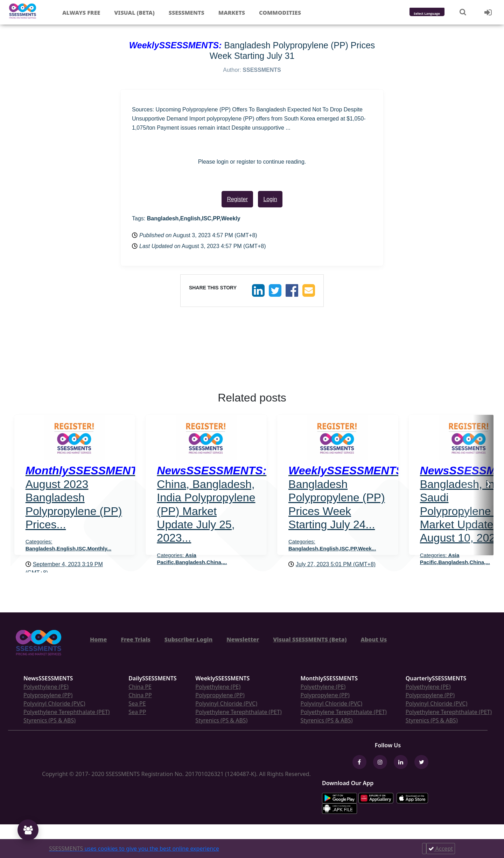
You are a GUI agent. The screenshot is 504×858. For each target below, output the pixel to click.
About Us (374, 639)
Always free (81, 13)
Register (237, 199)
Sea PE (137, 703)
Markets (232, 13)
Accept (441, 849)
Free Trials (136, 639)
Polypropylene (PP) (48, 695)
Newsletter (243, 639)
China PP (140, 695)
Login (270, 199)
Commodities (280, 13)
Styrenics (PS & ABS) (50, 720)
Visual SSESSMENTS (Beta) (310, 639)
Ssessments (187, 13)
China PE (140, 687)
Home (98, 639)
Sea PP (137, 712)
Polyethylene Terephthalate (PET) (66, 712)
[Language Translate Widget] (436, 14)
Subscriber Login (188, 639)
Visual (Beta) (134, 13)
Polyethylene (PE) (46, 687)
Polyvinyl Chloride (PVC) (54, 703)
